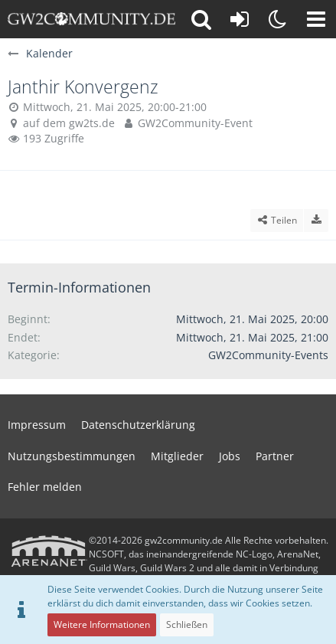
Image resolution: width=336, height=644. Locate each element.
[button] (316, 19)
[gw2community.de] (91, 19)
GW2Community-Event (195, 123)
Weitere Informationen (102, 624)
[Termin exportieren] (316, 221)
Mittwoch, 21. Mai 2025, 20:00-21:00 (115, 107)
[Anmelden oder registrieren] (240, 19)
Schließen (187, 624)
